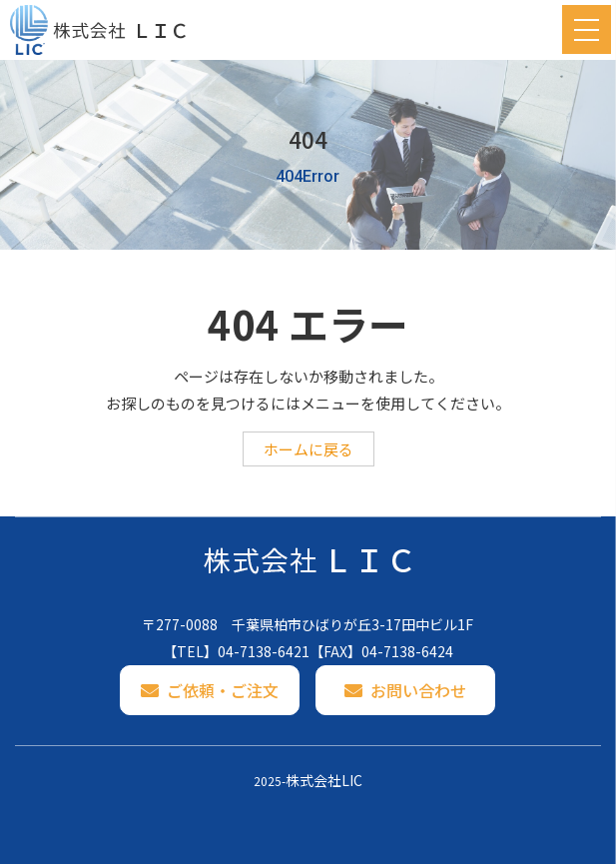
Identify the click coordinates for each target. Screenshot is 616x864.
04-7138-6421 (264, 651)
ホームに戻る (308, 449)
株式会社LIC (324, 780)
